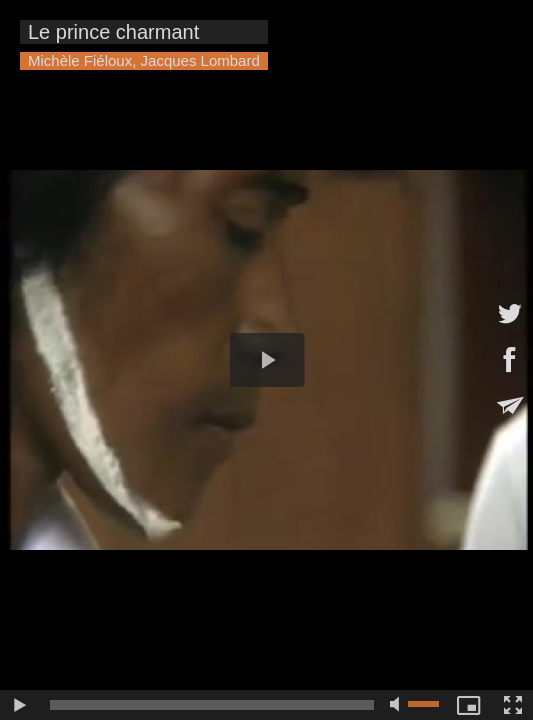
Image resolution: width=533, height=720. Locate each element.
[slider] (212, 705)
